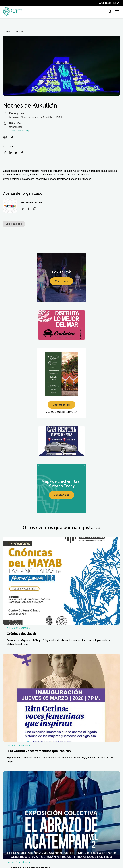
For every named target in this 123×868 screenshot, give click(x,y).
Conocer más (61, 495)
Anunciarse (105, 3)
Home (8, 32)
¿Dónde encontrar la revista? (62, 412)
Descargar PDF (61, 405)
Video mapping (14, 224)
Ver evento (62, 281)
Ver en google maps (20, 131)
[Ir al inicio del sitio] (13, 15)
